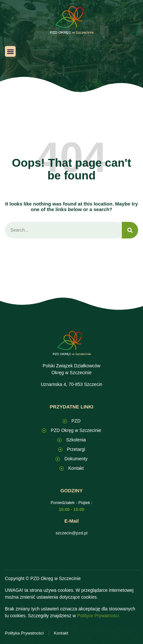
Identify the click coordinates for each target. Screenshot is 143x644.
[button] (10, 51)
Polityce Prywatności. (99, 616)
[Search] (130, 230)
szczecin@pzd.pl (72, 533)
